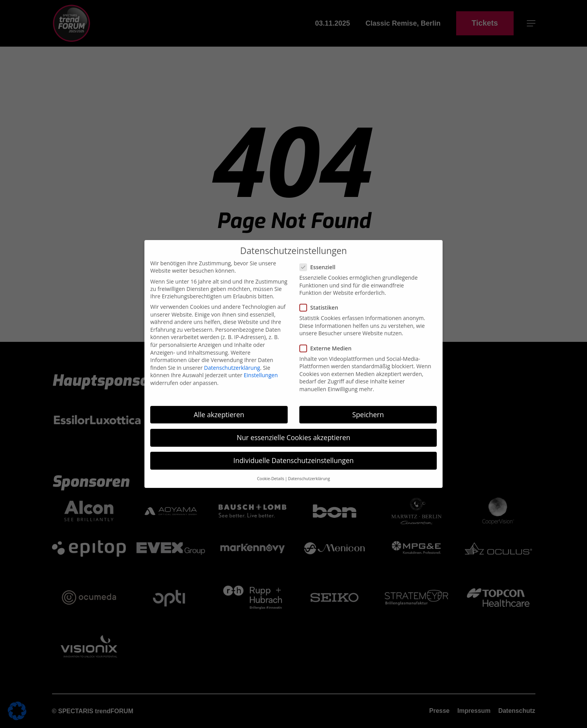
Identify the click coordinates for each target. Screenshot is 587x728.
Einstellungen (261, 290)
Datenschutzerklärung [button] (309, 394)
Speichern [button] (368, 329)
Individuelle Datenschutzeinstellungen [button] (293, 376)
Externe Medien (329, 263)
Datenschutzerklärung (232, 283)
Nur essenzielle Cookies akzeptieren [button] (294, 352)
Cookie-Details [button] (271, 394)
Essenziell (321, 182)
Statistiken (322, 223)
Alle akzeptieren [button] (219, 329)
